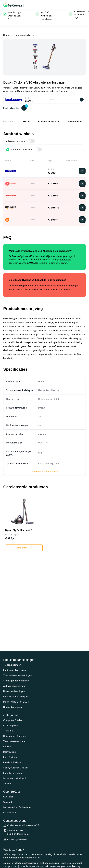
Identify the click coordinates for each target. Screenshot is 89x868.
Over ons (8, 797)
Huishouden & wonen (15, 736)
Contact (8, 802)
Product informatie (49, 121)
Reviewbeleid (10, 812)
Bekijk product (24, 548)
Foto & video (10, 757)
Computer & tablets (14, 720)
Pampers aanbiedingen (15, 696)
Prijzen (26, 121)
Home (6, 35)
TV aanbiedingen (12, 665)
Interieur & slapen (13, 762)
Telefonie (8, 731)
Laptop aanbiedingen (15, 670)
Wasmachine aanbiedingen (18, 675)
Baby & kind (10, 752)
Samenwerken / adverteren (18, 807)
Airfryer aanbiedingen (15, 686)
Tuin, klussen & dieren (15, 741)
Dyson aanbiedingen (24, 35)
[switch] (31, 141)
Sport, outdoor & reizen (16, 768)
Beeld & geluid (11, 725)
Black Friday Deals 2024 (16, 702)
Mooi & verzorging (13, 773)
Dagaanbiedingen (13, 707)
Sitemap (8, 783)
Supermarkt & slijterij (14, 778)
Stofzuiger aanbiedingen (16, 681)
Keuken (7, 747)
